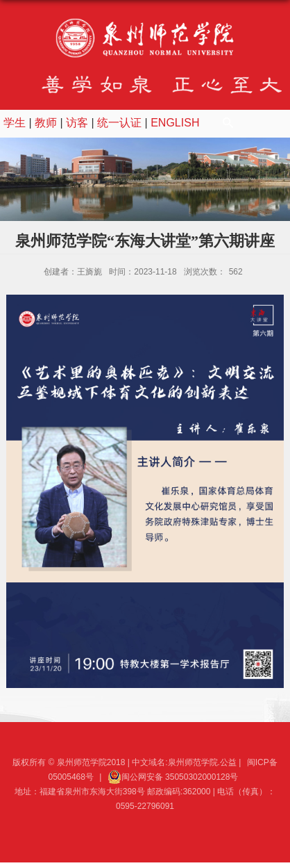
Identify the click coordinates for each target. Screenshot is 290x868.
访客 (77, 123)
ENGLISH (175, 123)
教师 (46, 123)
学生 (15, 123)
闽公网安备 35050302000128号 (173, 777)
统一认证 (119, 123)
